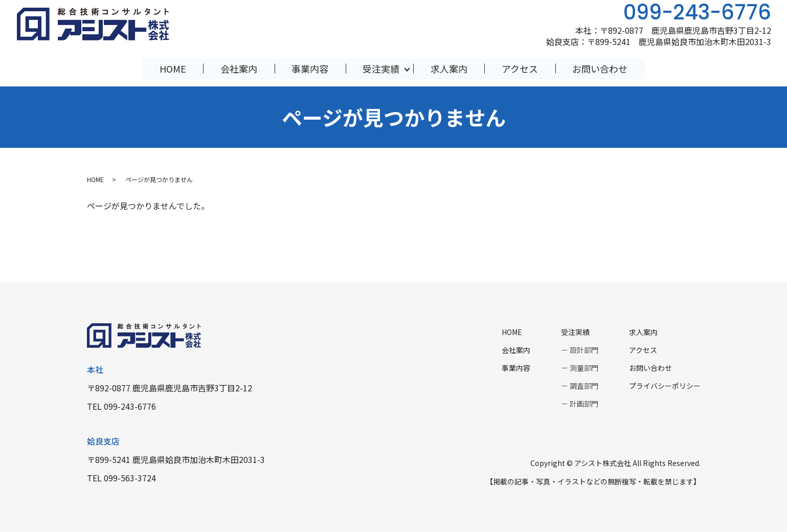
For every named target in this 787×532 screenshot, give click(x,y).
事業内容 (309, 68)
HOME (171, 68)
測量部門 (584, 368)
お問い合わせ (602, 68)
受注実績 (381, 68)
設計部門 (584, 350)
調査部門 (584, 386)
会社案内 (238, 68)
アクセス (521, 68)
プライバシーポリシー (665, 386)
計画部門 (584, 404)
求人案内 (449, 68)
